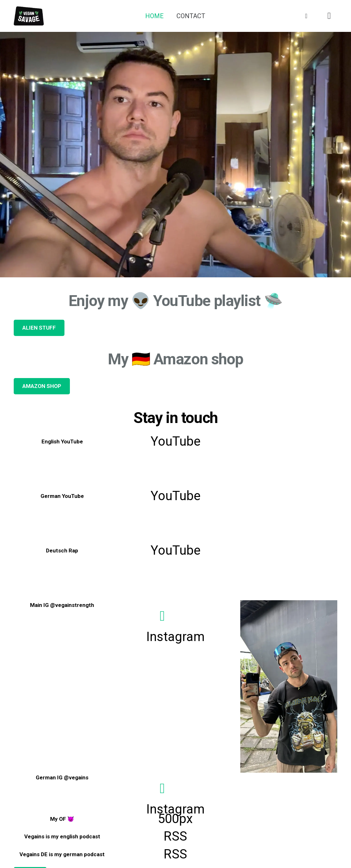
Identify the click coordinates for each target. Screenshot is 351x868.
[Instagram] (329, 16)
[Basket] (306, 16)
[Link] (29, 16)
